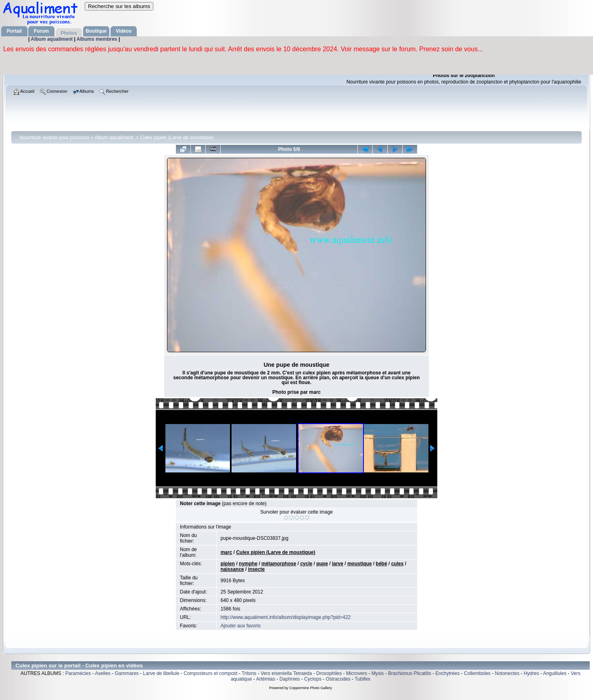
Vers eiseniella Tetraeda (286, 673)
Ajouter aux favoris (241, 626)
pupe (322, 564)
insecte (256, 569)
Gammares (127, 673)
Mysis (378, 673)
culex (398, 564)
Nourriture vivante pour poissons (54, 138)
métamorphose (279, 564)
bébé (382, 564)
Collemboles (477, 673)
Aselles (103, 673)
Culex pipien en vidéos (114, 666)
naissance (232, 569)
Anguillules (555, 673)
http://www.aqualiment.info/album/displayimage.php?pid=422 (286, 617)
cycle (306, 564)
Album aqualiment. (114, 138)
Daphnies (290, 679)
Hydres (531, 673)
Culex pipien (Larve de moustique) (177, 138)
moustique (360, 564)
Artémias (266, 679)
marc (227, 552)
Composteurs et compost (210, 673)
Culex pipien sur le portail (48, 666)
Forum (41, 31)
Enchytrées (447, 673)
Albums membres (98, 39)
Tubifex (362, 679)
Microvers (357, 673)
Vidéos (124, 31)
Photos (69, 33)
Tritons (249, 673)
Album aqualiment (52, 39)
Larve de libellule (161, 673)
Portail (14, 31)
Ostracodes (338, 679)
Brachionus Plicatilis (410, 673)
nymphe (248, 564)
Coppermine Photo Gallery (311, 688)
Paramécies (78, 673)
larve (338, 564)
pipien (228, 564)
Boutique (96, 31)
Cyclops (313, 679)
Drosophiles (329, 673)
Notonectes (507, 673)
